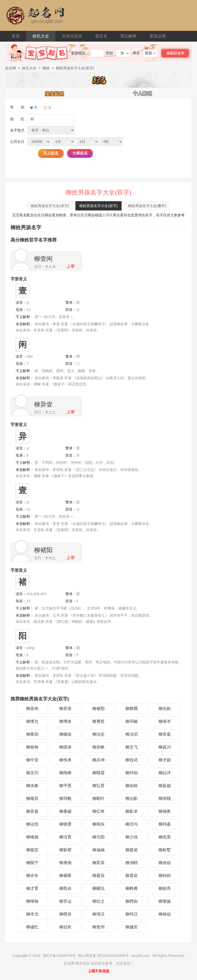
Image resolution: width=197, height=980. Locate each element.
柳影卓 (132, 811)
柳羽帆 (65, 798)
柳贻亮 (165, 888)
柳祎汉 (132, 914)
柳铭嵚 (165, 914)
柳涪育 (65, 837)
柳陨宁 (32, 863)
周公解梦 (129, 36)
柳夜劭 (32, 734)
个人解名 (143, 93)
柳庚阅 (65, 863)
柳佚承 (65, 760)
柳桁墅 (165, 850)
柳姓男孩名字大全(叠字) (147, 206)
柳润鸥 (132, 863)
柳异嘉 (32, 811)
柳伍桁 (165, 709)
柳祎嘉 (165, 824)
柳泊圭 (98, 734)
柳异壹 (43, 404)
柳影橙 (65, 850)
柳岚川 (165, 747)
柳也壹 (165, 837)
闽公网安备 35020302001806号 (104, 956)
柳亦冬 (32, 876)
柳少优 (132, 837)
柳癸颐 (165, 798)
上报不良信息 (98, 971)
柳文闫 (32, 773)
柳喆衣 (65, 927)
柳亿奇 (98, 811)
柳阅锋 (65, 773)
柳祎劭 (132, 773)
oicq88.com (141, 956)
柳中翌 (32, 760)
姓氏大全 (41, 36)
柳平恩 (65, 786)
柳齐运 (65, 901)
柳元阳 (98, 837)
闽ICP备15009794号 (59, 956)
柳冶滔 (132, 734)
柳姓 (46, 68)
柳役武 (132, 760)
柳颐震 (98, 773)
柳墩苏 (32, 798)
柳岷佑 (65, 734)
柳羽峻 (132, 721)
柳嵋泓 (98, 888)
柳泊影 (132, 798)
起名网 (11, 68)
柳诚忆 (32, 927)
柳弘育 (98, 786)
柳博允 (32, 721)
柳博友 (65, 721)
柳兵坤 (98, 760)
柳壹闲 (43, 259)
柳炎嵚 (165, 863)
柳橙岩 (65, 914)
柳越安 (132, 927)
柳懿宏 (32, 850)
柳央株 (32, 786)
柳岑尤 (32, 914)
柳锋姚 (32, 837)
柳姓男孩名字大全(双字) (98, 206)
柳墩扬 (165, 901)
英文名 (101, 36)
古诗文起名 (72, 36)
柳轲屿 (165, 876)
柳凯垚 (65, 888)
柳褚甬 (65, 876)
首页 (16, 36)
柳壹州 (98, 927)
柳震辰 (132, 876)
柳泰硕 (65, 811)
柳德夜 (165, 811)
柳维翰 (32, 901)
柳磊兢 (165, 786)
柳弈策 (98, 863)
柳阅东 (98, 824)
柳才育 (32, 888)
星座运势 (158, 36)
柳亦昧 (98, 747)
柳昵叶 (98, 798)
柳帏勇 (132, 888)
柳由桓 (132, 786)
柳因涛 (65, 747)
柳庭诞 (132, 850)
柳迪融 (98, 850)
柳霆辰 (98, 876)
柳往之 (98, 901)
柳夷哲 (98, 721)
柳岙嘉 (165, 734)
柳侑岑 (165, 721)
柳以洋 (165, 773)
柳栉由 (132, 901)
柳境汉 (98, 914)
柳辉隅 (132, 709)
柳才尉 (165, 760)
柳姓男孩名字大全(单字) (50, 206)
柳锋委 (65, 824)
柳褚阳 (43, 550)
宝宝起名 (55, 93)
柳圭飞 (132, 747)
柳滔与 (132, 824)
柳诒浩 (32, 824)
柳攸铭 (32, 747)
